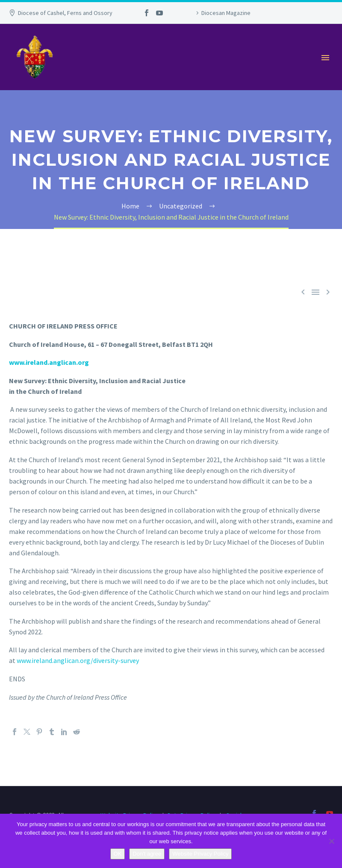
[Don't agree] (331, 841)
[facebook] (314, 813)
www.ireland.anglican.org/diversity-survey (78, 660)
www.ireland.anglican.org (49, 362)
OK (118, 854)
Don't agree (147, 854)
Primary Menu (325, 58)
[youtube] (330, 813)
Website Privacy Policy (200, 854)
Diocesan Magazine (226, 13)
